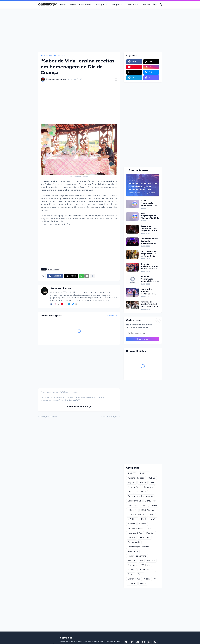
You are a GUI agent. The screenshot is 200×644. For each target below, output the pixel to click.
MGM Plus (132, 519)
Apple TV (132, 473)
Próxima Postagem (109, 416)
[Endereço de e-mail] (143, 333)
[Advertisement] (100, 30)
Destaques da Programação (140, 496)
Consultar (132, 5)
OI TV (149, 528)
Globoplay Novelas (149, 505)
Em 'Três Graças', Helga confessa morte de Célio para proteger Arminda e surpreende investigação (149, 254)
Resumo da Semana (137, 556)
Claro (152, 482)
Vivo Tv (143, 583)
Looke (151, 515)
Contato (146, 5)
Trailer (140, 574)
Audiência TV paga (136, 478)
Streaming (133, 565)
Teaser (131, 574)
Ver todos (111, 315)
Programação (60, 55)
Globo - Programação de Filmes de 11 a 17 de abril (150, 216)
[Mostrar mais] (92, 276)
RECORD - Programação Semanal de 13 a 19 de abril (149, 279)
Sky (141, 561)
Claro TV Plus (134, 487)
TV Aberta (146, 565)
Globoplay (132, 505)
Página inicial (46, 55)
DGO (130, 492)
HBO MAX (132, 510)
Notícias (131, 524)
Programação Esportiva (138, 547)
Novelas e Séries (135, 528)
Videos (147, 579)
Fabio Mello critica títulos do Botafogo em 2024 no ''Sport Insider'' (150, 241)
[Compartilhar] (115, 79)
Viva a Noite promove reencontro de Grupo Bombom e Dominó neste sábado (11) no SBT (149, 292)
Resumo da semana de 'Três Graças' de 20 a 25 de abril (149, 228)
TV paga (131, 570)
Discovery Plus (134, 501)
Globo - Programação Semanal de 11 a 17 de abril (149, 203)
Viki (156, 579)
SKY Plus (132, 561)
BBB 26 (152, 478)
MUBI (144, 519)
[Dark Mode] (155, 5)
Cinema (142, 482)
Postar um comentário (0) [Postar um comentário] (79, 407)
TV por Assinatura (147, 570)
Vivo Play (132, 583)
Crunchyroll (148, 487)
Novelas (143, 524)
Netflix (153, 519)
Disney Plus (150, 501)
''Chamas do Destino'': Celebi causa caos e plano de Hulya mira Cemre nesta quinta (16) (150, 304)
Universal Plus (134, 579)
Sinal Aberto (85, 5)
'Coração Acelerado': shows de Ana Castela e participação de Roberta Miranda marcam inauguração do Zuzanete (149, 266)
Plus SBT (150, 533)
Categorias (116, 5)
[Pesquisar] (160, 5)
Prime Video (144, 538)
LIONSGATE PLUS (136, 515)
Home (63, 5)
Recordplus (133, 551)
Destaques (100, 5)
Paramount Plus (135, 533)
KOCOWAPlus (147, 510)
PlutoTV (131, 538)
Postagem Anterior (48, 416)
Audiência (144, 473)
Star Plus (151, 561)
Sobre (73, 5)
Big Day (131, 482)
